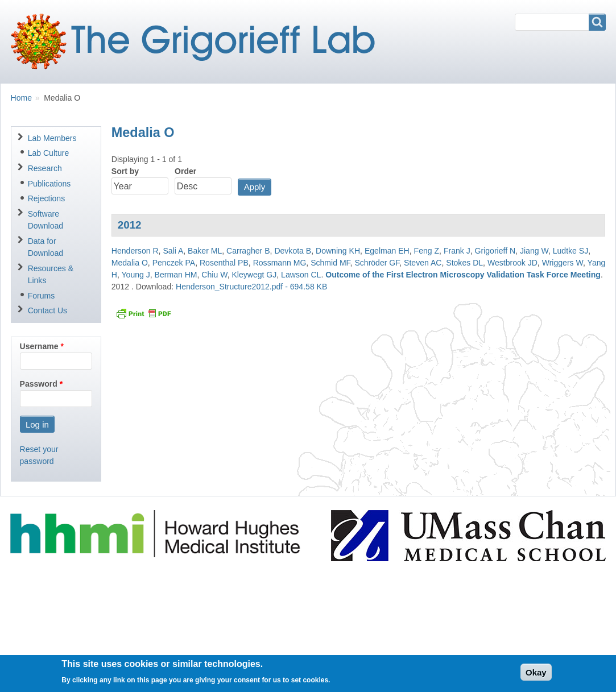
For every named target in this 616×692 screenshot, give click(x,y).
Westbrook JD (512, 263)
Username (39, 346)
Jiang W (534, 251)
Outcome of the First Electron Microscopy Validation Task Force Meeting (463, 275)
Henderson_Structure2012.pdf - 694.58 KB (251, 287)
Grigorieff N (495, 251)
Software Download (46, 220)
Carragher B (248, 251)
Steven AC (423, 263)
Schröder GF (377, 263)
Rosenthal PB (224, 263)
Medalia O (130, 263)
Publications (49, 184)
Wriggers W (563, 263)
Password (39, 384)
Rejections (47, 198)
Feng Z (427, 251)
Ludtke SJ (570, 251)
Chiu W (214, 275)
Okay (536, 676)
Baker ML (205, 251)
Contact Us (47, 310)
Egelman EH (387, 251)
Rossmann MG (280, 263)
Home (21, 98)
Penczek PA (174, 263)
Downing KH (338, 251)
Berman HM (176, 275)
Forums (42, 296)
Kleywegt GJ (254, 275)
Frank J (457, 251)
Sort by (125, 171)
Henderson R (135, 251)
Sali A (173, 251)
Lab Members (52, 138)
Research (45, 168)
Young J (136, 275)
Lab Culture (49, 153)
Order (185, 171)
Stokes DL (464, 263)
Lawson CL (301, 275)
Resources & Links (51, 274)
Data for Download (46, 247)
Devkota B (293, 251)
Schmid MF (330, 263)
